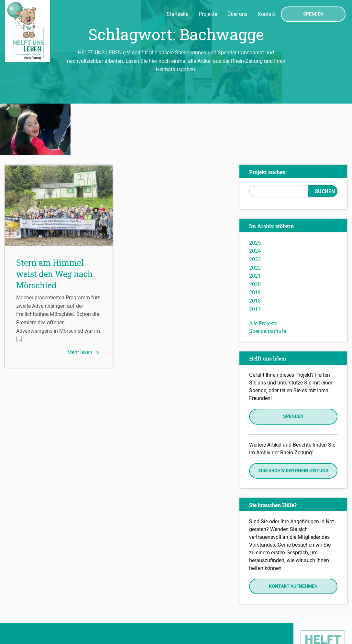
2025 (255, 191)
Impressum (20, 607)
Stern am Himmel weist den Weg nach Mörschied (55, 222)
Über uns (237, 14)
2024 (255, 200)
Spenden (313, 14)
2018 (255, 249)
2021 (255, 224)
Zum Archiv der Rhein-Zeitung (293, 419)
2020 (255, 233)
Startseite (177, 14)
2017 (255, 257)
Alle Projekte (263, 272)
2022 (255, 216)
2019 (255, 241)
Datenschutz (21, 617)
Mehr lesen (84, 301)
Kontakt (267, 14)
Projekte (208, 14)
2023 (255, 208)
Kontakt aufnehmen (293, 534)
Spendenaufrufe (268, 279)
